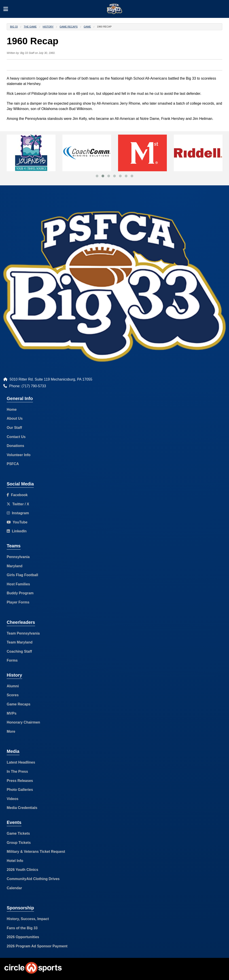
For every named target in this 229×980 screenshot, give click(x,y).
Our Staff (14, 428)
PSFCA (13, 464)
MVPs (12, 713)
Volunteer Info (19, 455)
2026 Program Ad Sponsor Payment (37, 946)
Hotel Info (15, 861)
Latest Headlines (21, 762)
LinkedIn (17, 531)
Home (12, 410)
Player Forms (18, 602)
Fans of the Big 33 (22, 928)
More (11, 731)
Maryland (15, 566)
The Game (30, 27)
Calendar (14, 888)
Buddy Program (20, 593)
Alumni (13, 686)
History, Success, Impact (28, 919)
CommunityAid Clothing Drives (33, 879)
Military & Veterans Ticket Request (36, 852)
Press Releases (20, 781)
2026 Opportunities (23, 937)
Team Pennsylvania (23, 633)
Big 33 (14, 27)
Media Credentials (22, 808)
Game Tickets (18, 833)
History (48, 27)
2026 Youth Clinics (22, 870)
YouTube (17, 522)
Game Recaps (69, 27)
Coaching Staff (19, 651)
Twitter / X (18, 504)
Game (87, 27)
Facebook (17, 495)
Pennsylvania (18, 557)
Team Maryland (20, 642)
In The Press (17, 772)
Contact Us (16, 437)
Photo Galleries (20, 790)
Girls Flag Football (22, 575)
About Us (15, 418)
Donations (15, 446)
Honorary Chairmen (23, 722)
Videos (13, 799)
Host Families (18, 584)
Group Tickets (19, 843)
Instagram (18, 513)
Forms (12, 660)
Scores (13, 695)
